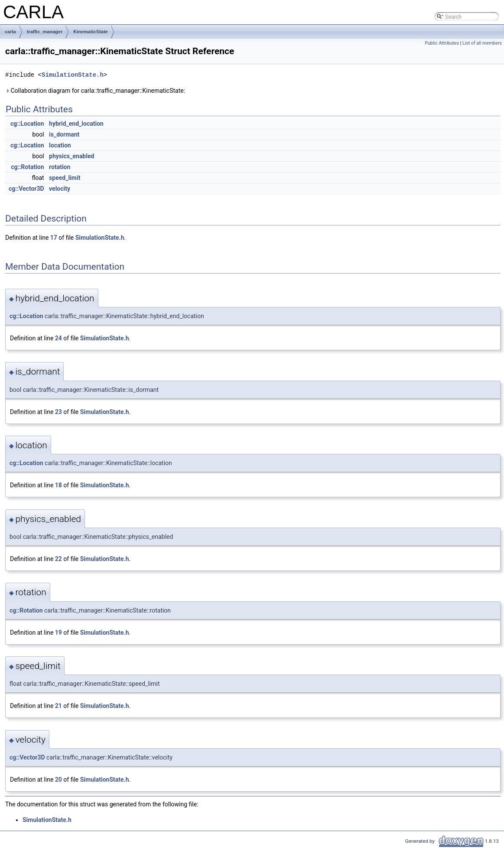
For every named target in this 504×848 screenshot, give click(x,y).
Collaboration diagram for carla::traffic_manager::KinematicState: (95, 91)
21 (59, 706)
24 (59, 338)
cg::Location (27, 124)
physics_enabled (72, 156)
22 (59, 559)
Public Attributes (442, 43)
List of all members (482, 43)
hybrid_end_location (76, 124)
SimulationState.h (73, 75)
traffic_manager (45, 32)
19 (59, 633)
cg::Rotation (27, 167)
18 (59, 485)
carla (10, 32)
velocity (60, 189)
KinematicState (90, 32)
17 (54, 238)
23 (59, 412)
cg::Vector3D (26, 189)
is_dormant (64, 134)
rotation (60, 167)
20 (59, 780)
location (60, 145)
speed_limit (65, 178)
